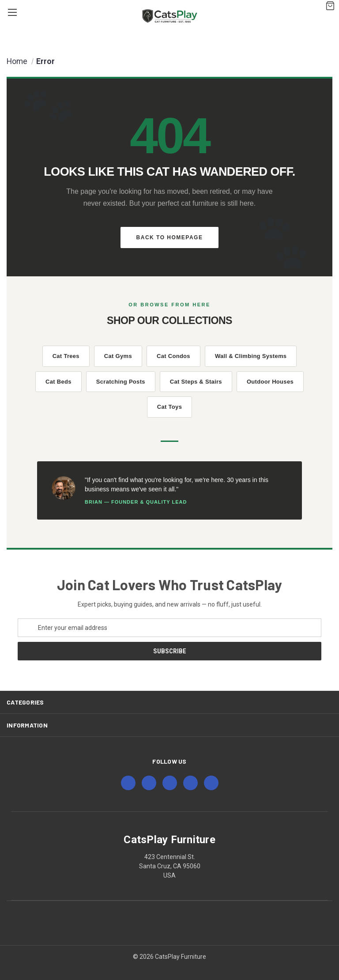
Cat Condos (173, 356)
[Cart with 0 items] (328, 5)
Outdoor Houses (270, 382)
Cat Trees (66, 356)
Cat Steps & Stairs (196, 382)
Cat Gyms (118, 356)
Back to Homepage (170, 237)
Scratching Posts (121, 382)
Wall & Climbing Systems (251, 356)
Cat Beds (58, 382)
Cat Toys (169, 407)
